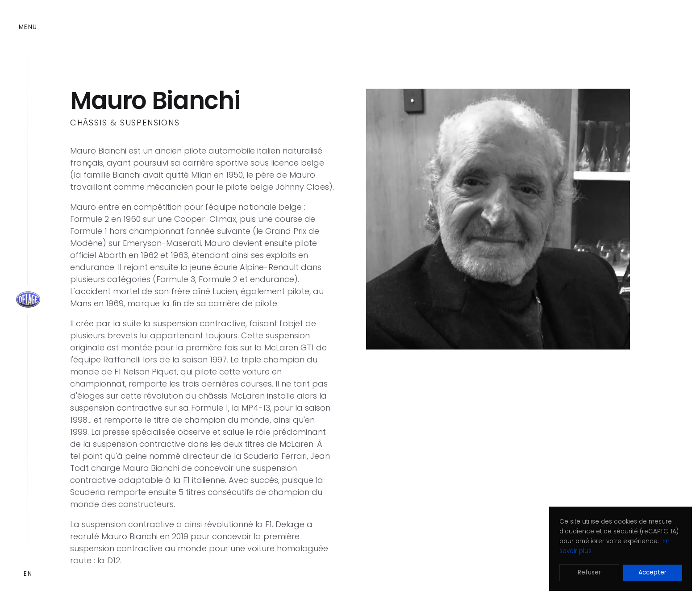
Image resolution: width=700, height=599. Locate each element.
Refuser (589, 572)
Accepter (652, 572)
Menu (28, 27)
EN (28, 574)
